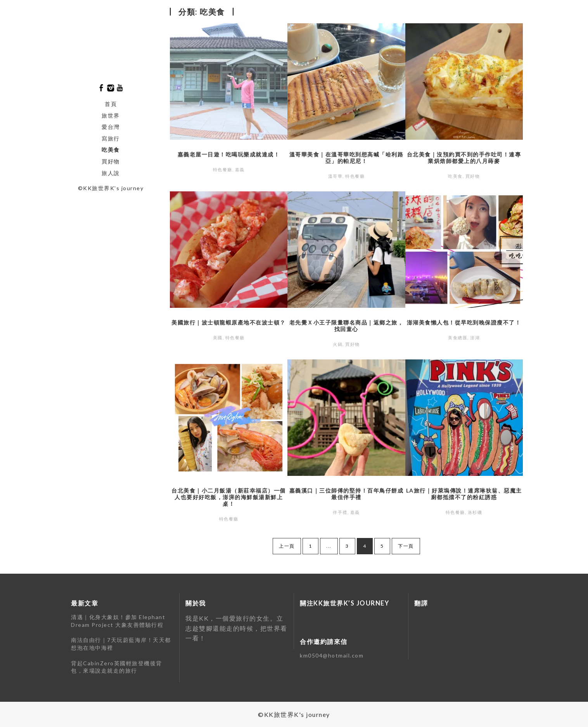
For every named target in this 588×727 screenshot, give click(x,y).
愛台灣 (111, 127)
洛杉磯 (475, 512)
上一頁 (287, 546)
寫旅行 (111, 138)
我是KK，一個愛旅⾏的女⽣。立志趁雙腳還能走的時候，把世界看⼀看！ (236, 628)
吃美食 (111, 150)
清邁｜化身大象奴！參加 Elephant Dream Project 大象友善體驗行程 (118, 621)
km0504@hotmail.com (332, 655)
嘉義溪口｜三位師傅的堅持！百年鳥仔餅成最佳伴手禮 (347, 494)
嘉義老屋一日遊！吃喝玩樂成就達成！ (229, 154)
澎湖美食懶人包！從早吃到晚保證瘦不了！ (464, 322)
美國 (218, 337)
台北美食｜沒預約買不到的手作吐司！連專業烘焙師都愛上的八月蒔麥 (464, 158)
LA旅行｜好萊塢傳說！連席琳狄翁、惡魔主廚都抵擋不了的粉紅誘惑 (464, 494)
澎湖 (475, 337)
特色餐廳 (223, 169)
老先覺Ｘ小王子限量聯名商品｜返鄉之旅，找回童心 (347, 326)
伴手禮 (340, 512)
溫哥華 (336, 176)
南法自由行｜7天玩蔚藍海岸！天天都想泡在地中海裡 (121, 644)
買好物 (111, 161)
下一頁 (406, 546)
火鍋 (338, 344)
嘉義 (240, 169)
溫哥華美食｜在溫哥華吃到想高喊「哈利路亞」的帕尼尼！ (347, 158)
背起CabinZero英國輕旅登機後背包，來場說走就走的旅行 (117, 667)
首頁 (111, 104)
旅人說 (111, 173)
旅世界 (111, 115)
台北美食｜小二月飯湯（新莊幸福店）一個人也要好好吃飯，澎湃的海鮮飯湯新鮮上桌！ (229, 497)
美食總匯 (458, 337)
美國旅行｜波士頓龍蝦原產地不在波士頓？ (229, 322)
